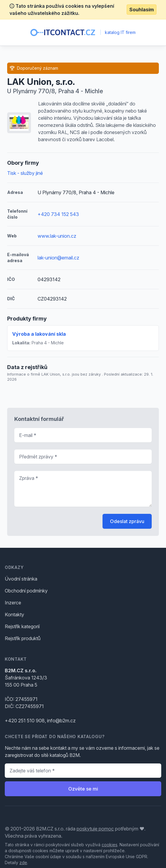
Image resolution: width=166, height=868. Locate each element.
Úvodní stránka (21, 579)
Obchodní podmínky (26, 591)
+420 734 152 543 (58, 214)
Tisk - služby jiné (25, 173)
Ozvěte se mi (83, 789)
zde (23, 862)
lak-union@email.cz (58, 258)
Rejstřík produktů (23, 638)
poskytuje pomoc (95, 829)
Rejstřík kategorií (22, 626)
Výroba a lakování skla (39, 334)
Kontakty (14, 615)
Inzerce (13, 603)
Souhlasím (142, 10)
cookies (110, 845)
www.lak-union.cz (57, 236)
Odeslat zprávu (127, 521)
